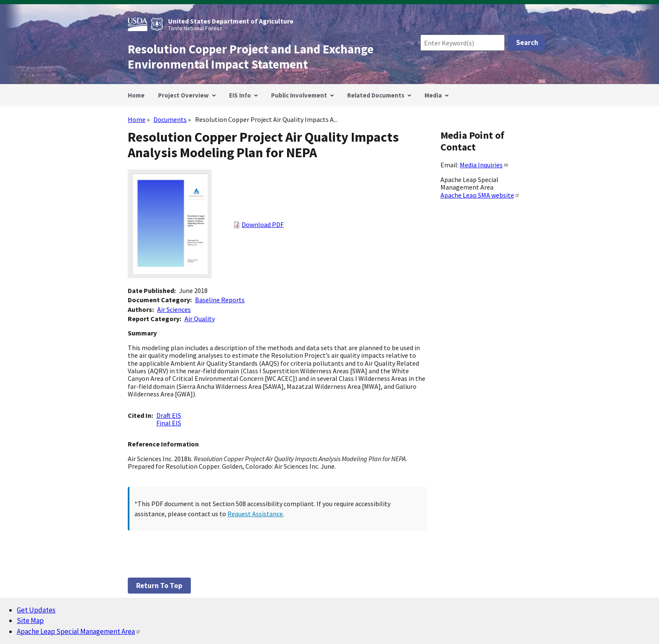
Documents (170, 119)
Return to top (159, 586)
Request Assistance (255, 514)
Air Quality (200, 319)
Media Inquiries (484, 165)
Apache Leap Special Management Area (79, 631)
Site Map (30, 620)
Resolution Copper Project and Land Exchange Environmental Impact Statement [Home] (251, 57)
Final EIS (169, 423)
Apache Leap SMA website (480, 195)
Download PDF (263, 224)
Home (137, 119)
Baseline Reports (220, 300)
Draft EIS (169, 415)
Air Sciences (174, 309)
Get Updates (36, 610)
